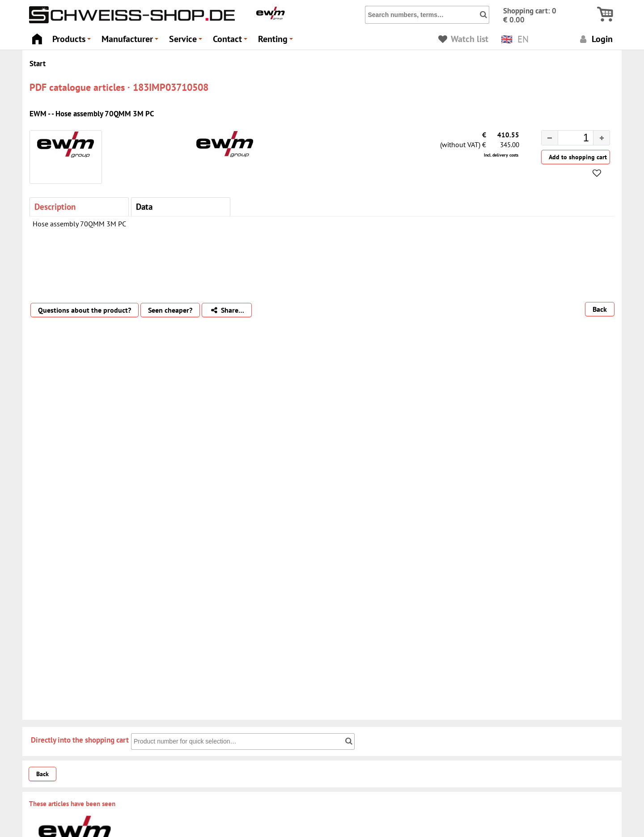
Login (595, 39)
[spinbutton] (568, 139)
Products (73, 41)
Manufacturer (131, 41)
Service (187, 41)
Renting (277, 41)
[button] (601, 138)
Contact (231, 41)
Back (600, 309)
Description (55, 206)
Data (144, 206)
